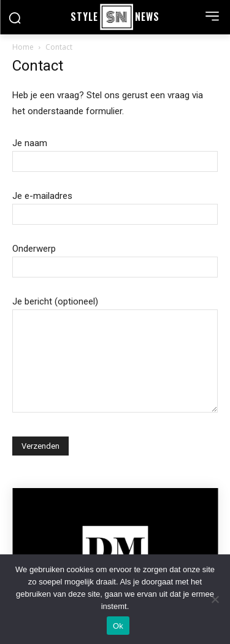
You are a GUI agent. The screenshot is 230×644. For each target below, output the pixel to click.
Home (23, 47)
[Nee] (215, 599)
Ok (118, 626)
